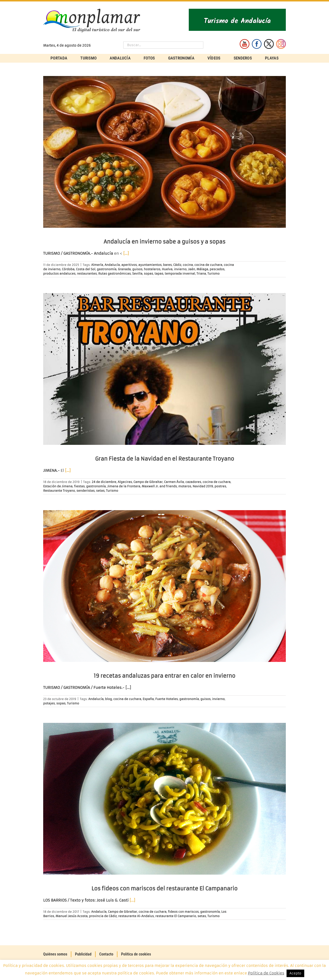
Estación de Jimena (58, 486)
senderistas (86, 491)
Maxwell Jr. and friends (159, 486)
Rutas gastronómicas (115, 274)
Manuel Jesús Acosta (72, 916)
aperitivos (129, 265)
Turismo (214, 274)
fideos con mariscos (183, 912)
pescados (217, 269)
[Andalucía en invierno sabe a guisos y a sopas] (164, 152)
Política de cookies (136, 954)
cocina (188, 265)
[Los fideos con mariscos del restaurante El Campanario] (164, 799)
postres (220, 486)
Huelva (167, 269)
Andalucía (112, 265)
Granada (124, 269)
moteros (185, 486)
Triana (201, 274)
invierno (180, 269)
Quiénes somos (55, 954)
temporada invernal (180, 274)
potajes (49, 703)
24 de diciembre (104, 482)
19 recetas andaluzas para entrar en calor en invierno (164, 676)
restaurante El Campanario (176, 916)
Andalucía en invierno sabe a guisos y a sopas (164, 242)
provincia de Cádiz (103, 916)
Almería (97, 265)
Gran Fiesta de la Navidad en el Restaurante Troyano (165, 459)
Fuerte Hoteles (167, 699)
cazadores (193, 482)
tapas (159, 274)
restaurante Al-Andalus (136, 916)
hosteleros (152, 269)
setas (100, 491)
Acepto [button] (295, 973)
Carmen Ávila (174, 482)
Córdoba (68, 269)
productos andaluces (59, 274)
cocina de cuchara (208, 265)
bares (167, 265)
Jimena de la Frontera (124, 486)
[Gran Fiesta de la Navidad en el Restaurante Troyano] (164, 369)
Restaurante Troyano (59, 491)
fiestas (79, 486)
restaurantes (87, 274)
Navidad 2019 (203, 486)
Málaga (202, 269)
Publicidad (83, 954)
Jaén (192, 269)
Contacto (106, 954)
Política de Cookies (266, 973)
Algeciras (125, 482)
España (148, 699)
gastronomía (107, 269)
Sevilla (137, 274)
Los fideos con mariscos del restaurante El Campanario (164, 889)
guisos (137, 269)
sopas (148, 274)
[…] (126, 253)
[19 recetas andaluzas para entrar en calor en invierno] (164, 586)
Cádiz (177, 265)
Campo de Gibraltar (148, 482)
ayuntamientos (150, 265)
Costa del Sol (86, 269)
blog (108, 699)
